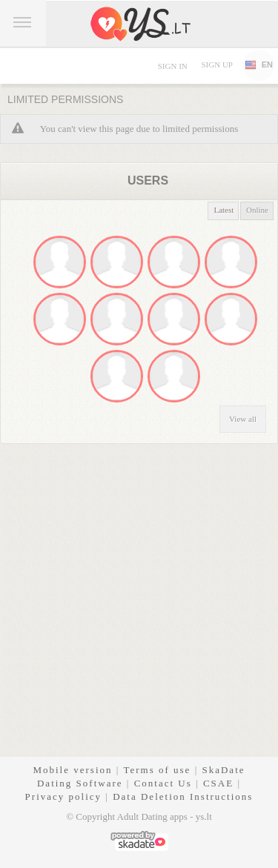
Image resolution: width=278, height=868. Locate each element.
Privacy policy (63, 796)
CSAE (218, 783)
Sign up (216, 64)
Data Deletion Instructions (183, 796)
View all (243, 419)
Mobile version (72, 770)
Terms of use (157, 770)
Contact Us (163, 783)
